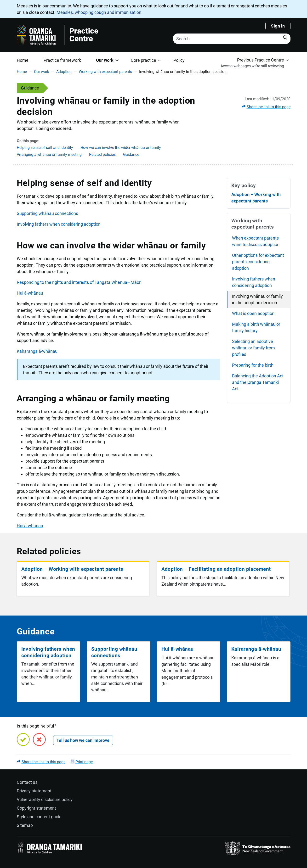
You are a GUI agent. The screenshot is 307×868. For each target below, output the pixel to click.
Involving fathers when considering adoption (59, 224)
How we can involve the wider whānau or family (121, 148)
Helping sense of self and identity (45, 148)
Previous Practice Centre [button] (261, 60)
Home (23, 60)
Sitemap (25, 825)
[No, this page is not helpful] (39, 739)
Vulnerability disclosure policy (45, 799)
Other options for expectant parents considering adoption (258, 262)
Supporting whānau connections (47, 213)
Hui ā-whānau (30, 293)
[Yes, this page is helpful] (23, 739)
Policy (179, 60)
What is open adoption (253, 313)
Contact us (27, 782)
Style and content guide (39, 817)
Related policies (102, 154)
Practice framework (62, 60)
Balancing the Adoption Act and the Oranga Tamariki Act (258, 382)
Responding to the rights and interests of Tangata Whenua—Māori (79, 282)
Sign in (278, 26)
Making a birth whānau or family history (256, 327)
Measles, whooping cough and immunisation (99, 12)
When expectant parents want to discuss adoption (256, 241)
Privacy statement (34, 791)
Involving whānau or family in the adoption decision (257, 299)
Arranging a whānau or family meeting (49, 154)
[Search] (232, 39)
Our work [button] (105, 60)
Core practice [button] (143, 60)
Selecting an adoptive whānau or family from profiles (253, 348)
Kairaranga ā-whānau (37, 351)
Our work (42, 72)
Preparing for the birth (253, 365)
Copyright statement (36, 808)
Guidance (131, 154)
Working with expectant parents (105, 72)
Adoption (64, 72)
